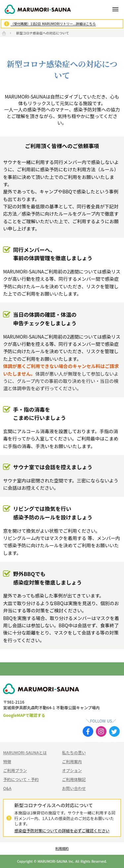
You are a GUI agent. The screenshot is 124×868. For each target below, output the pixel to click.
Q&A (7, 788)
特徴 (7, 762)
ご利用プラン (15, 770)
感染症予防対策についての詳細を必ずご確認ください (62, 831)
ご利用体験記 (74, 779)
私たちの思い (74, 753)
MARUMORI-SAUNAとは (25, 753)
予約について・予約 (21, 779)
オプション (72, 770)
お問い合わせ (74, 788)
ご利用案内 (72, 762)
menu (115, 9)
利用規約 (62, 848)
